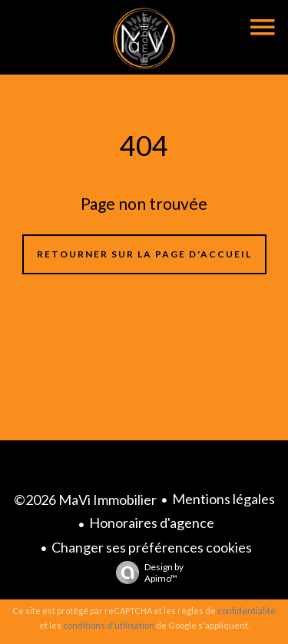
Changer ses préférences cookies (152, 547)
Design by (146, 573)
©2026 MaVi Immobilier (85, 500)
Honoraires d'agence (152, 523)
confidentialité (247, 611)
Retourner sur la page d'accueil (144, 254)
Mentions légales (223, 499)
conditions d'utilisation (109, 625)
